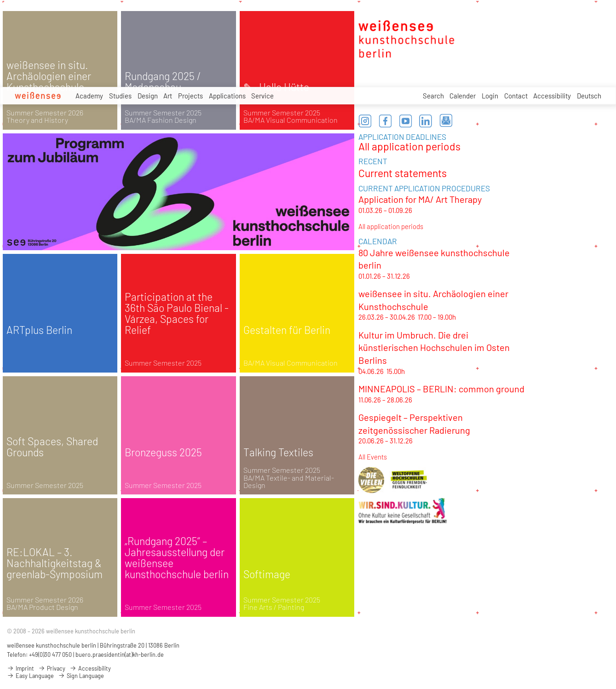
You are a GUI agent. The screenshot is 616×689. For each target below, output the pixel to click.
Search (433, 96)
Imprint (20, 668)
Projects (190, 96)
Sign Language (81, 676)
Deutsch (589, 96)
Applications (227, 97)
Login (490, 96)
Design (148, 96)
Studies (120, 96)
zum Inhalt (0, 0)
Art (168, 96)
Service (262, 97)
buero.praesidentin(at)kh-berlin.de (120, 655)
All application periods (409, 146)
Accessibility (552, 96)
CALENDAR (378, 241)
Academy (89, 96)
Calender (463, 96)
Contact (516, 96)
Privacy (52, 668)
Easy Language (30, 676)
